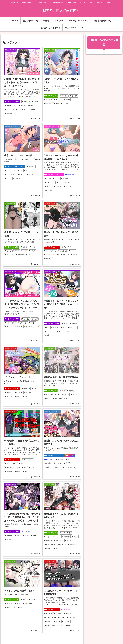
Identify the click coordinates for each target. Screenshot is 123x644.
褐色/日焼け (10, 255)
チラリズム (27, 472)
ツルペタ (58, 100)
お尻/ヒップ (72, 327)
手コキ (24, 251)
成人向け (48, 541)
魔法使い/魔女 (50, 625)
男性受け (65, 178)
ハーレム (67, 614)
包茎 (63, 391)
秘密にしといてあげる (53, 467)
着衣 (47, 327)
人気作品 (70, 455)
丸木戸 (16, 251)
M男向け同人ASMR (12, 102)
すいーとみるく (11, 106)
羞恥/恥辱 (26, 102)
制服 (68, 625)
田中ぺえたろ (10, 607)
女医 (63, 327)
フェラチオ (10, 109)
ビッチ (75, 537)
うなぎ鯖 (74, 96)
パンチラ (58, 614)
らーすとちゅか (50, 251)
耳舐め (35, 102)
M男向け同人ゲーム (52, 247)
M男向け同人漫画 (51, 96)
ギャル (32, 251)
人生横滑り (72, 544)
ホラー (61, 618)
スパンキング (10, 171)
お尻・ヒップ (72, 618)
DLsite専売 (70, 175)
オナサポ (9, 536)
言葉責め (23, 106)
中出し (18, 472)
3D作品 (48, 178)
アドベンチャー (50, 618)
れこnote (18, 392)
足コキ (8, 251)
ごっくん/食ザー (22, 109)
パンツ (33, 109)
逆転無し (64, 96)
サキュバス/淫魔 (69, 467)
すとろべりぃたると (32, 327)
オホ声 (35, 319)
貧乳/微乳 (48, 190)
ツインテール (50, 182)
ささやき (26, 319)
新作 (56, 548)
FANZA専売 (66, 610)
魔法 (25, 468)
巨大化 (57, 621)
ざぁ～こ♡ (32, 174)
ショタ (48, 255)
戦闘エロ (26, 389)
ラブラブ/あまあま (64, 182)
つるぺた (65, 104)
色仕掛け (28, 392)
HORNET (35, 536)
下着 (56, 104)
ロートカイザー (11, 464)
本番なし (21, 174)
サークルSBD (50, 331)
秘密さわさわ (34, 106)
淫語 (63, 533)
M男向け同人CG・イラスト (15, 167)
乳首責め (48, 100)
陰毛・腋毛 (59, 541)
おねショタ (63, 251)
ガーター (56, 537)
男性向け (66, 537)
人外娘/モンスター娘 (13, 468)
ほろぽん (58, 186)
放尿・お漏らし (50, 544)
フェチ (32, 600)
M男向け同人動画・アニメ (54, 175)
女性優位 (9, 113)
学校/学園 (20, 255)
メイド (48, 537)
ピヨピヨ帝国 (10, 174)
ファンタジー (67, 247)
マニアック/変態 (63, 331)
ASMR (18, 536)
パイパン (63, 398)
